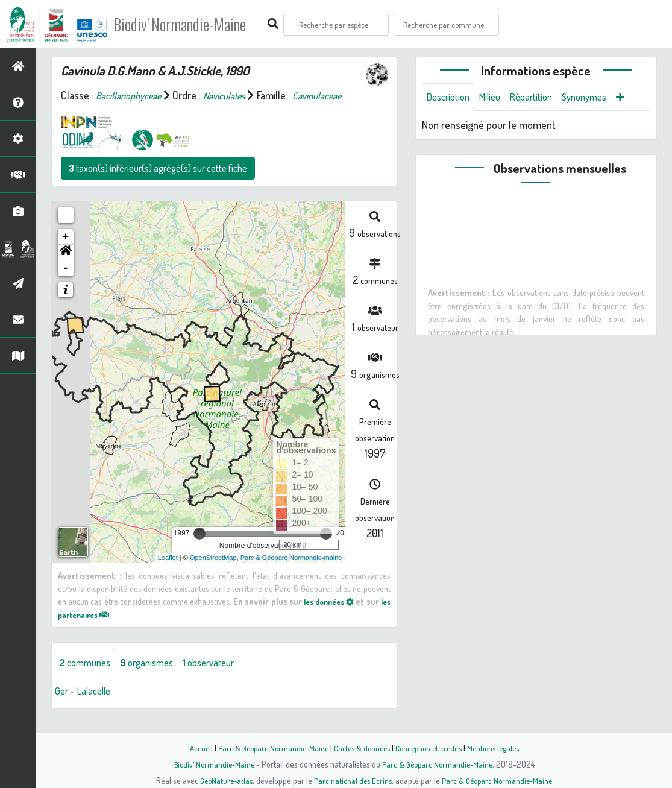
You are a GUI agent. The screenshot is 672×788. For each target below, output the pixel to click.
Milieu (497, 98)
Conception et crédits (431, 748)
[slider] (199, 550)
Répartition (542, 98)
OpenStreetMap (213, 574)
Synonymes (600, 98)
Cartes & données (361, 748)
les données (336, 617)
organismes (155, 679)
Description (451, 98)
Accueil (192, 748)
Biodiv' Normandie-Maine (198, 24)
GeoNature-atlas (222, 780)
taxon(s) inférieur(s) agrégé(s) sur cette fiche (158, 184)
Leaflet (168, 574)
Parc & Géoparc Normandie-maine (291, 574)
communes (88, 679)
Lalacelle (97, 708)
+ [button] (66, 253)
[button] (66, 269)
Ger (62, 708)
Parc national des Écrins (352, 780)
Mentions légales (500, 748)
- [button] (66, 285)
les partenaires (94, 631)
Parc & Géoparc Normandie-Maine (268, 748)
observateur (223, 679)
